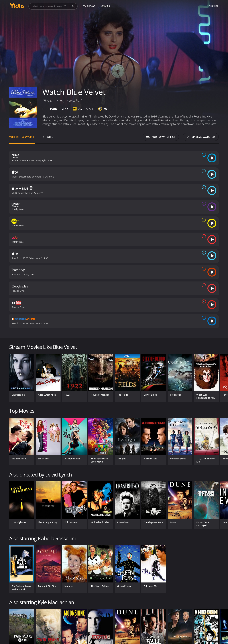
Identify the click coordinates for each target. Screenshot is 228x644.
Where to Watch (22, 137)
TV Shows (89, 6)
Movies (105, 6)
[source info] (203, 155)
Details (47, 137)
